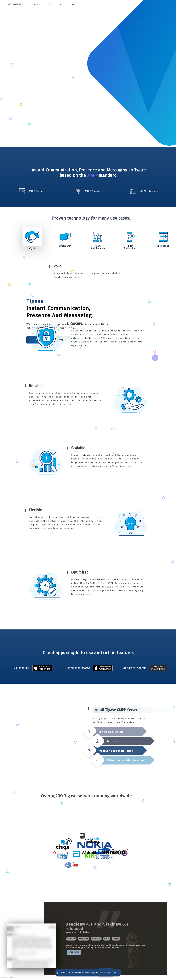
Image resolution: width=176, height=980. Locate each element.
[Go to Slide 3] (98, 237)
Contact (78, 5)
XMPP (92, 175)
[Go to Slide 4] (131, 237)
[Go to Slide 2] (65, 237)
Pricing (51, 5)
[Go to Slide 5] (163, 237)
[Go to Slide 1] (32, 237)
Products (36, 5)
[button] (88, 271)
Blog (64, 5)
